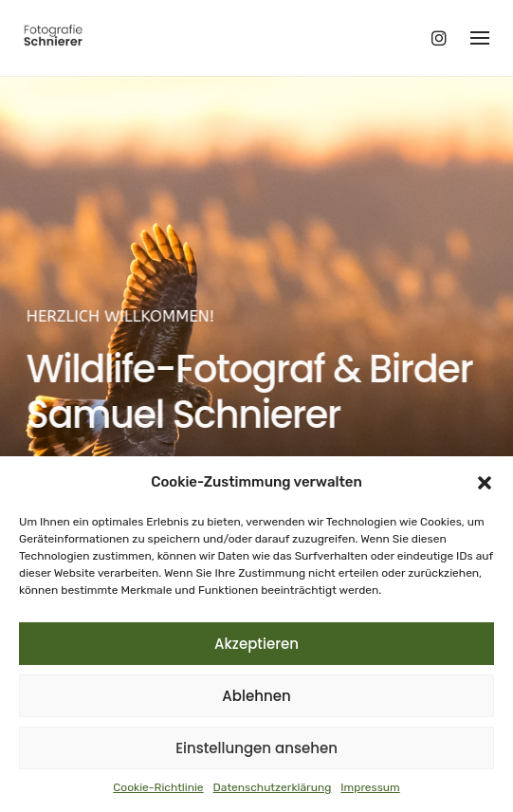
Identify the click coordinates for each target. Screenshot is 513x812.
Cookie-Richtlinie (158, 787)
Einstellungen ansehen (256, 748)
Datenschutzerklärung (273, 787)
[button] (485, 483)
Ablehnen (256, 696)
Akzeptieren (256, 644)
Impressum (370, 787)
